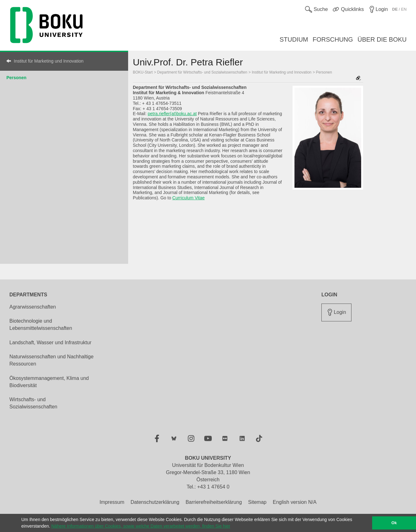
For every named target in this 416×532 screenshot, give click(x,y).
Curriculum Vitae (188, 198)
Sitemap (257, 502)
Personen (16, 78)
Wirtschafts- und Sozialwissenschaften (33, 403)
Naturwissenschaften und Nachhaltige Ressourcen (52, 360)
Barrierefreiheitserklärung (214, 502)
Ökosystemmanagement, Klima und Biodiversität (49, 382)
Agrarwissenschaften (33, 307)
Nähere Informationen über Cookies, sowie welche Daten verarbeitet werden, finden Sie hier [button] (141, 526)
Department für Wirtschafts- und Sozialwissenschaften (202, 72)
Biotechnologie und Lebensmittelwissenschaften (41, 325)
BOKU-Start (143, 72)
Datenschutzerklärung (155, 502)
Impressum (112, 502)
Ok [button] (394, 523)
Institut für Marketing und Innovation (49, 61)
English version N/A (295, 502)
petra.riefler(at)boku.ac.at (172, 114)
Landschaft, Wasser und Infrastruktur (50, 343)
